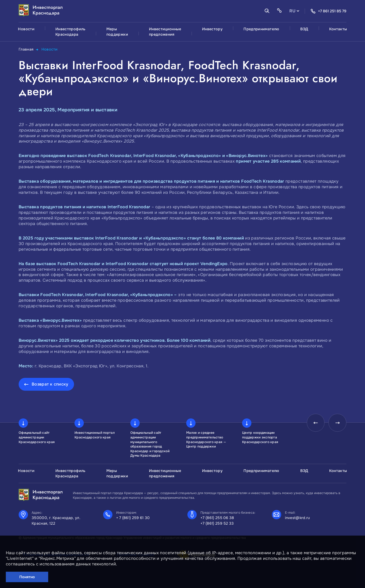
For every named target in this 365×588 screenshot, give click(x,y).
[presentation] (314, 423)
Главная (26, 49)
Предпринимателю (261, 29)
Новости (26, 29)
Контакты (338, 29)
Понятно (27, 577)
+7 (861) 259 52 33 (217, 523)
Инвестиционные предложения (165, 32)
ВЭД (304, 29)
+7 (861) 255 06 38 (217, 518)
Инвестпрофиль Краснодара (70, 32)
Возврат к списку (50, 384)
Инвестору (212, 29)
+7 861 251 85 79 (328, 11)
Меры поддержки (117, 32)
